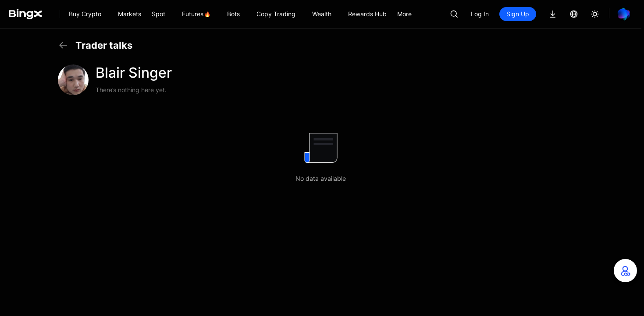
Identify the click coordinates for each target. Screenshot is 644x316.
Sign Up (518, 14)
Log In (480, 14)
